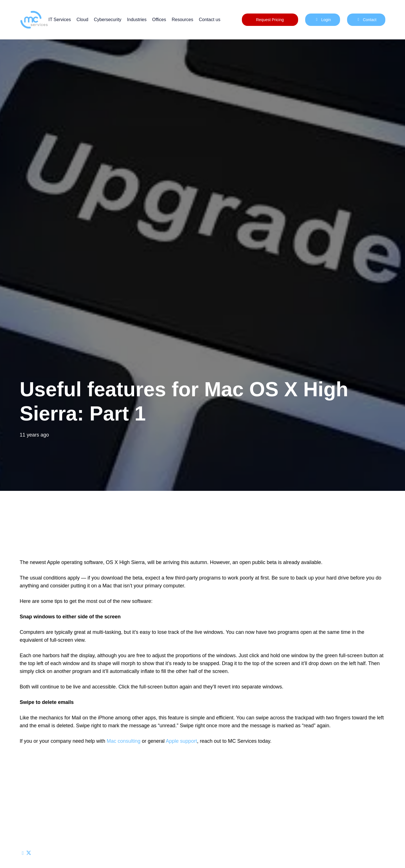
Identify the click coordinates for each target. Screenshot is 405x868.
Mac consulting (123, 741)
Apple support (181, 741)
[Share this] (29, 853)
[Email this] (23, 853)
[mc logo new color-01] (34, 20)
